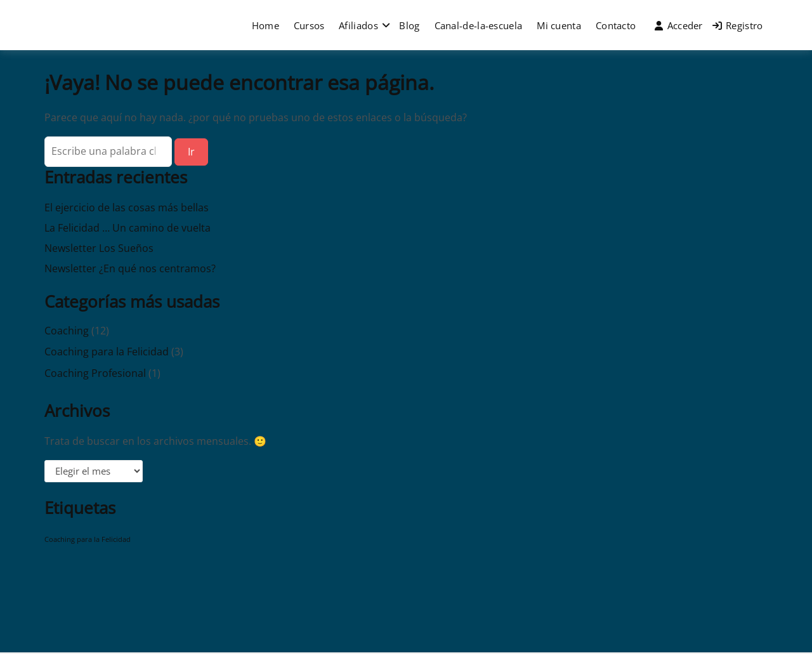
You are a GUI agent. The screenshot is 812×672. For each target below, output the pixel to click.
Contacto (616, 25)
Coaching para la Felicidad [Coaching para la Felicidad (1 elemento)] (88, 539)
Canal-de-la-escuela (479, 25)
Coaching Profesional (95, 373)
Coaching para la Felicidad (107, 352)
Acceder (678, 25)
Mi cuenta (559, 25)
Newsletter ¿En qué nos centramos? (130, 268)
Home (265, 25)
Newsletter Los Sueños (99, 248)
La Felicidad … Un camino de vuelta (128, 228)
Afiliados (358, 25)
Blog (409, 25)
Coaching (67, 331)
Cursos (309, 25)
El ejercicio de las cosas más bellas (127, 208)
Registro (738, 25)
